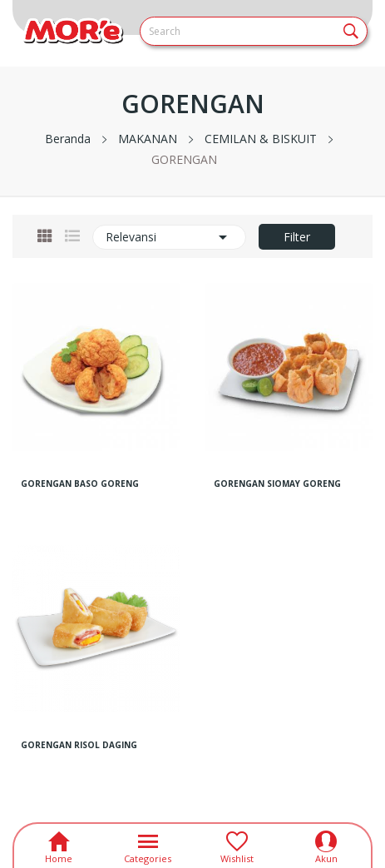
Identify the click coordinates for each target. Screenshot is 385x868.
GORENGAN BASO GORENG (80, 484)
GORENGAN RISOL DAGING (79, 745)
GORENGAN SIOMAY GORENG (277, 484)
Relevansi (169, 237)
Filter (297, 237)
